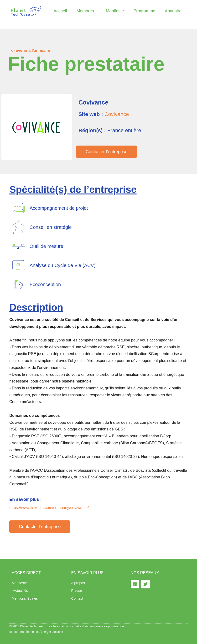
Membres (86, 11)
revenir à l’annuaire (32, 50)
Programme (144, 11)
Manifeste (115, 11)
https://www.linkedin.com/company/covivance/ (49, 508)
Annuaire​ (173, 11)
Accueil (60, 11)
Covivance (117, 114)
